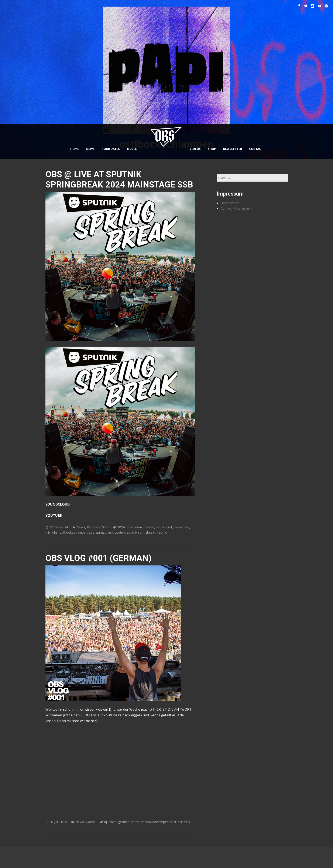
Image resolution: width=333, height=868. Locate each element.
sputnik (120, 532)
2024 (121, 527)
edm (139, 527)
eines (112, 822)
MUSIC (132, 149)
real (173, 822)
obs (55, 532)
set (91, 532)
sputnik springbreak (141, 532)
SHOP (212, 149)
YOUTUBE (54, 516)
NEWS (90, 149)
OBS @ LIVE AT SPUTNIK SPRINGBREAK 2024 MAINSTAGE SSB (119, 180)
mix (48, 532)
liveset (167, 527)
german (124, 822)
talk (180, 822)
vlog (187, 822)
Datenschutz (230, 203)
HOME (75, 149)
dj (105, 822)
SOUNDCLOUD (58, 504)
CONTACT (256, 149)
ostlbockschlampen (73, 532)
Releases (94, 527)
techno (162, 532)
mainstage (182, 527)
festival (149, 527)
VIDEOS (195, 149)
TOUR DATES (111, 149)
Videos (91, 822)
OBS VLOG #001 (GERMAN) (99, 558)
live (158, 527)
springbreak (104, 532)
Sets (105, 527)
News (81, 527)
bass (130, 527)
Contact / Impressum (236, 208)
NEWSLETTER (232, 149)
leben (135, 822)
